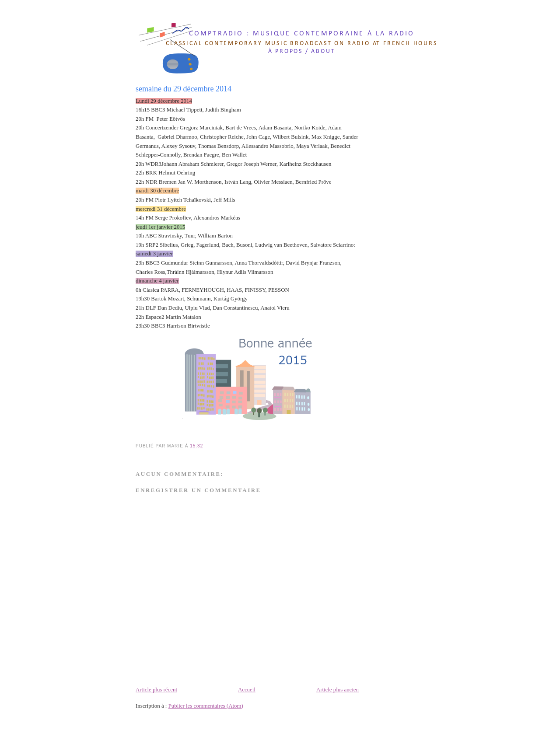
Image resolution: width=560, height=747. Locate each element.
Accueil (247, 690)
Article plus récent (156, 690)
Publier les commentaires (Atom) (206, 706)
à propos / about (302, 51)
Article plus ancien (338, 690)
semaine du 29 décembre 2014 (184, 89)
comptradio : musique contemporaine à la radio (302, 34)
